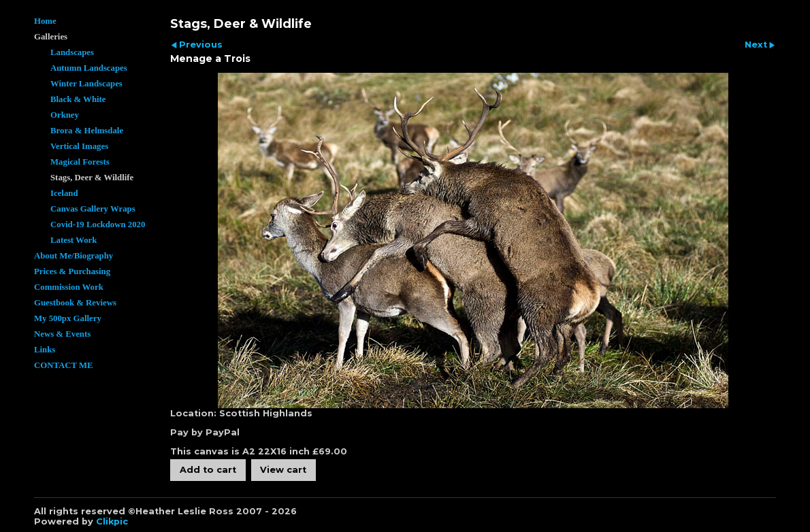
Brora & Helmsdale (87, 131)
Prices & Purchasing (72, 271)
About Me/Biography (74, 256)
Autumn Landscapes (89, 68)
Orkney (65, 115)
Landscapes (72, 52)
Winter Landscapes (86, 84)
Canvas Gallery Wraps (93, 209)
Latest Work (74, 240)
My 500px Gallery (68, 318)
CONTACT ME (64, 365)
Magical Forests (80, 162)
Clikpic (112, 521)
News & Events (62, 334)
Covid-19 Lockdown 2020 (98, 225)
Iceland (64, 193)
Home (45, 21)
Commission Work (69, 287)
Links (45, 350)
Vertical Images (79, 146)
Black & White (78, 99)
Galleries (51, 37)
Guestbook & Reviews (75, 303)
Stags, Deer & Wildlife (92, 178)
